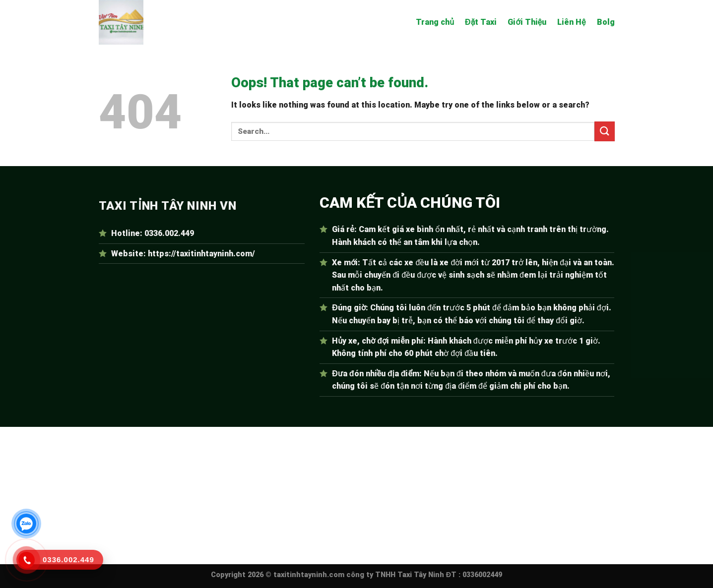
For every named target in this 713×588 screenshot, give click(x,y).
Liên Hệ (571, 22)
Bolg (606, 22)
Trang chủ (435, 22)
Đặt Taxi (481, 22)
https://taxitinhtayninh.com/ (201, 254)
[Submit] (604, 131)
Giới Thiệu (527, 22)
